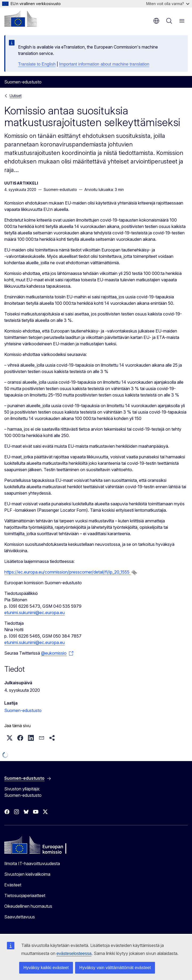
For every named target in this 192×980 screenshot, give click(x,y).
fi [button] (156, 21)
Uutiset (16, 96)
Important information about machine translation (104, 64)
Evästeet (13, 885)
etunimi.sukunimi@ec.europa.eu (34, 613)
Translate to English (37, 64)
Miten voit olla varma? (168, 4)
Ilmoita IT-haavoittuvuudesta (32, 863)
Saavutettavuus (20, 917)
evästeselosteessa (74, 953)
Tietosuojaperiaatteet (25, 895)
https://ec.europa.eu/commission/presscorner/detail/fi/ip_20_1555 (67, 572)
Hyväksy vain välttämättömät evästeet (115, 968)
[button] (10, 738)
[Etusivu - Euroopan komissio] (21, 19)
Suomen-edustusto (23, 710)
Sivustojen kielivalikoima (27, 874)
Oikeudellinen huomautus (28, 906)
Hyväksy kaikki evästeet (46, 968)
